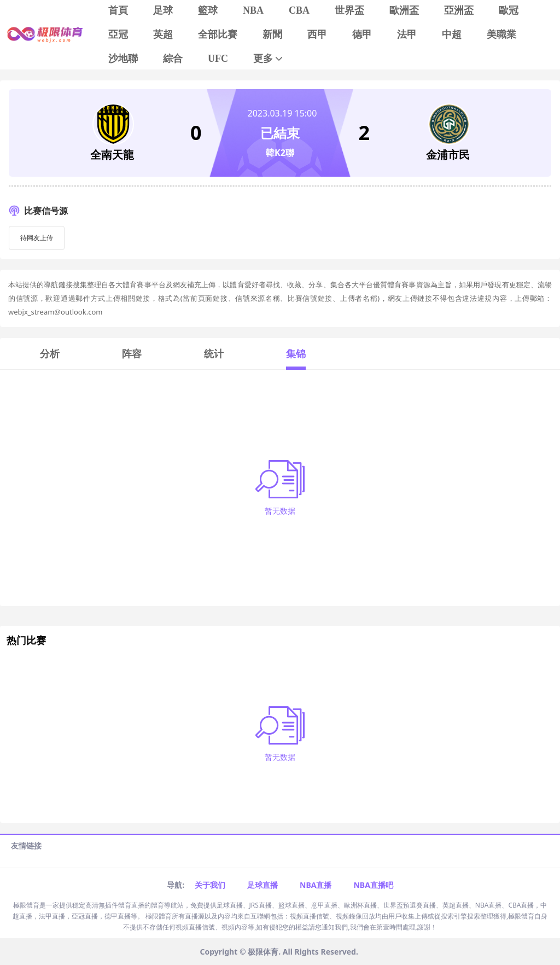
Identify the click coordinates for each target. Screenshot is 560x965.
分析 (50, 353)
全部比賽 (218, 34)
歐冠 (509, 10)
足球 (163, 10)
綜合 (173, 59)
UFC (218, 59)
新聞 (272, 34)
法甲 (407, 34)
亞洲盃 (459, 10)
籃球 (208, 10)
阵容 (132, 353)
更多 (269, 59)
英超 (163, 34)
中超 (452, 34)
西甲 (317, 34)
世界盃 (349, 10)
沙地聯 (123, 59)
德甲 (362, 34)
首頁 (118, 10)
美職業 (501, 34)
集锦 (296, 353)
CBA (299, 10)
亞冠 (118, 34)
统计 (214, 353)
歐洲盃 (404, 10)
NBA (253, 10)
